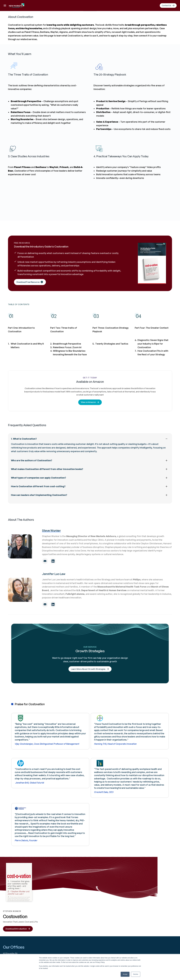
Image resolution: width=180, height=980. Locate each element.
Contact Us (156, 914)
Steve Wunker (51, 570)
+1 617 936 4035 (51, 914)
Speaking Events (159, 920)
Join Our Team (158, 925)
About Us (64, 6)
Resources (114, 6)
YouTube (94, 920)
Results (99, 6)
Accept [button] (125, 974)
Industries (125, 920)
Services (124, 925)
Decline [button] (136, 974)
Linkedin (93, 914)
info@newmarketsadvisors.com (61, 920)
